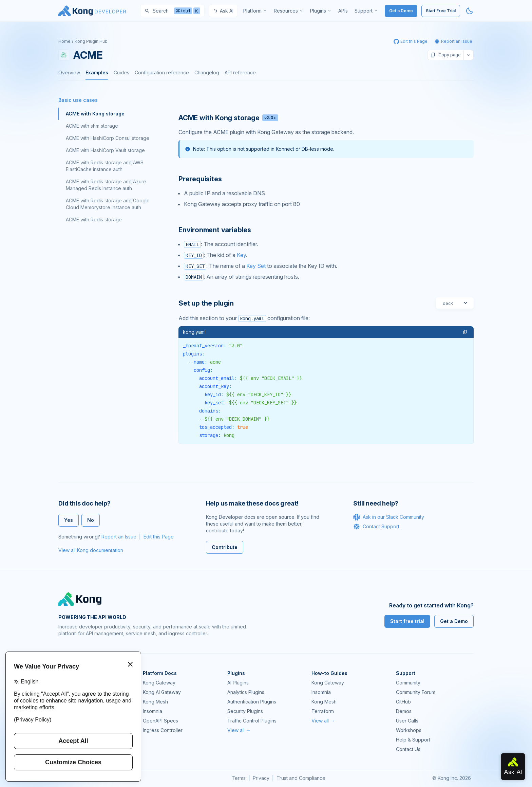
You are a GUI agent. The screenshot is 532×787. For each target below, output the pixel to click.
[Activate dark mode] (470, 11)
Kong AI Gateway (162, 692)
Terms (239, 778)
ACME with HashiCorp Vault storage (105, 150)
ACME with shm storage (92, 126)
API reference (240, 72)
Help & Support (413, 740)
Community (408, 683)
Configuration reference (162, 72)
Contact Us (408, 749)
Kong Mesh (155, 702)
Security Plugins (245, 711)
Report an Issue (119, 537)
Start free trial (407, 621)
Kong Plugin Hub (91, 41)
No (91, 520)
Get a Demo (401, 11)
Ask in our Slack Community (389, 517)
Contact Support (376, 527)
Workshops (409, 730)
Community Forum (416, 692)
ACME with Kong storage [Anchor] (228, 118)
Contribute (225, 547)
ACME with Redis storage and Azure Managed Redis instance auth (106, 185)
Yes (69, 520)
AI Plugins (238, 683)
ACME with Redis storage (94, 219)
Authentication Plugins (252, 702)
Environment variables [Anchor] (215, 230)
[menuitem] (255, 11)
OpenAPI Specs (160, 721)
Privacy (261, 778)
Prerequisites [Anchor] (200, 179)
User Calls (407, 721)
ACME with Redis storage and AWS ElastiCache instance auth (105, 166)
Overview (69, 72)
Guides (121, 72)
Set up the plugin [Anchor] (206, 303)
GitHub (403, 702)
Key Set (256, 266)
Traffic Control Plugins (252, 721)
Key (241, 255)
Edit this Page (159, 537)
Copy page (445, 55)
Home (64, 41)
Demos (404, 711)
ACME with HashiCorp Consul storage (108, 138)
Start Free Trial (441, 11)
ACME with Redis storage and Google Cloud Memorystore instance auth (108, 204)
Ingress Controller (163, 730)
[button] (465, 332)
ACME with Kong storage (95, 114)
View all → (239, 730)
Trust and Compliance (301, 778)
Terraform (323, 711)
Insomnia (153, 711)
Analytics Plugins (246, 692)
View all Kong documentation (91, 550)
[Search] (172, 11)
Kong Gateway (159, 683)
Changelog (207, 72)
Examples (97, 72)
